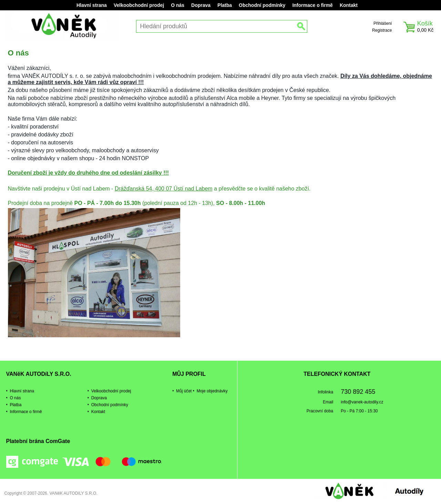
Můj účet (184, 391)
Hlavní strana (92, 5)
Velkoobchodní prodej (139, 5)
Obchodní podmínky (262, 5)
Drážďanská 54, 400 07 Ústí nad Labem (164, 189)
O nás (178, 5)
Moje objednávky (212, 391)
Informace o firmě (312, 5)
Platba (225, 5)
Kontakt (349, 5)
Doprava (201, 5)
